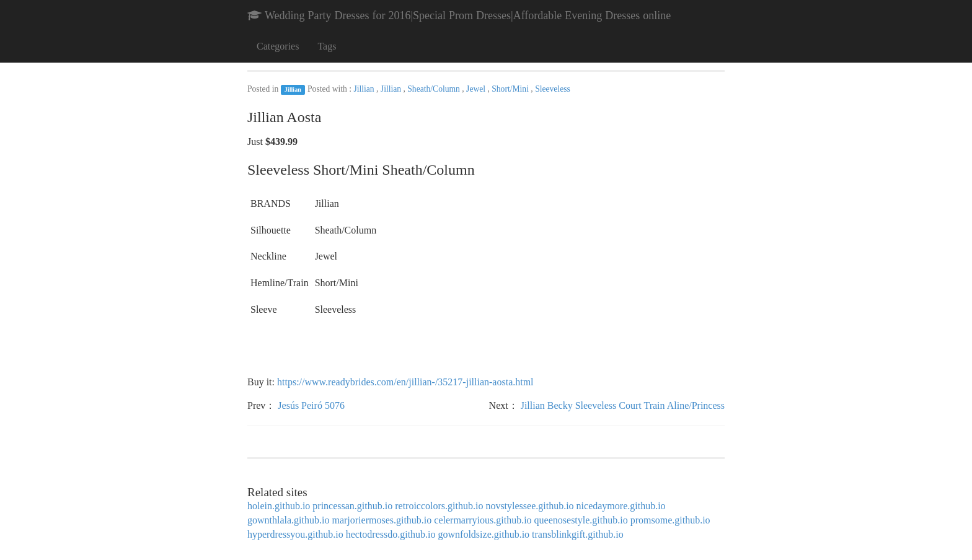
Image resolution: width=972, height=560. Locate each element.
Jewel (477, 89)
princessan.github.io (352, 506)
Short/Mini (511, 89)
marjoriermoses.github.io (382, 520)
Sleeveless (553, 89)
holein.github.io (279, 506)
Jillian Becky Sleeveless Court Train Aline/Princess (623, 405)
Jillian (293, 90)
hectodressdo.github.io (391, 534)
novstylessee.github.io (529, 506)
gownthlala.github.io (288, 520)
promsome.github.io (670, 520)
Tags (327, 46)
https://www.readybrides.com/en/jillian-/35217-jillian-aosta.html (405, 382)
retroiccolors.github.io (439, 506)
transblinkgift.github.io (578, 534)
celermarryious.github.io (483, 520)
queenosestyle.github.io (581, 520)
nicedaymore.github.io (621, 506)
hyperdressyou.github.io (295, 534)
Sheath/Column (435, 89)
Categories (278, 46)
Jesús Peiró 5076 (311, 405)
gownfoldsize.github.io (484, 534)
